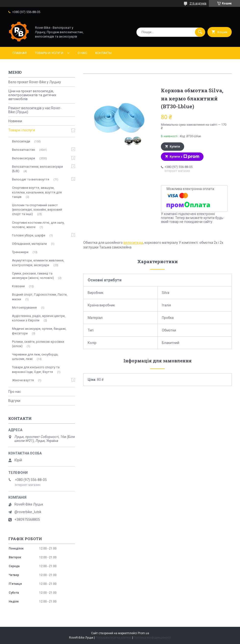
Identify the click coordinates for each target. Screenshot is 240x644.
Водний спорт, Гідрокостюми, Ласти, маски (40, 297)
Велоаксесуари (24, 158)
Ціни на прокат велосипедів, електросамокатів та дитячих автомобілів (32, 95)
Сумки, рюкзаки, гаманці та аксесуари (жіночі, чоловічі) (33, 276)
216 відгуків (198, 3)
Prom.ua (144, 633)
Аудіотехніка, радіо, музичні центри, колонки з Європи (39, 318)
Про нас (15, 392)
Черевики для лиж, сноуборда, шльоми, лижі (35, 357)
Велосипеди (21, 141)
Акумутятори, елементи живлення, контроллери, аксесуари (38, 263)
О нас (82, 53)
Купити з (185, 157)
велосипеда (133, 243)
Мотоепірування (24, 308)
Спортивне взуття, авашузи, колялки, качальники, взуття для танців (37, 192)
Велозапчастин (24, 150)
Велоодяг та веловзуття (31, 179)
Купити (175, 147)
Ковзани (18, 286)
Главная (20, 53)
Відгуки (14, 401)
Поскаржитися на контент (114, 638)
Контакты (103, 53)
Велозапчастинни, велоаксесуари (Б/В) (37, 169)
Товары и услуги (49, 53)
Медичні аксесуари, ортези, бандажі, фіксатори (39, 331)
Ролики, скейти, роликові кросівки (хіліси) (38, 344)
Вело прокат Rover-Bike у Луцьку (35, 82)
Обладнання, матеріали (29, 244)
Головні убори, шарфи (29, 235)
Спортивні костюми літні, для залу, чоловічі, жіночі (38, 225)
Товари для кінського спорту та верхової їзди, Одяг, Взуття (36, 369)
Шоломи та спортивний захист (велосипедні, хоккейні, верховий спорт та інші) (37, 210)
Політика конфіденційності (152, 638)
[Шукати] (200, 32)
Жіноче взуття (23, 380)
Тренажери (20, 252)
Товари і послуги (22, 130)
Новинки (15, 121)
